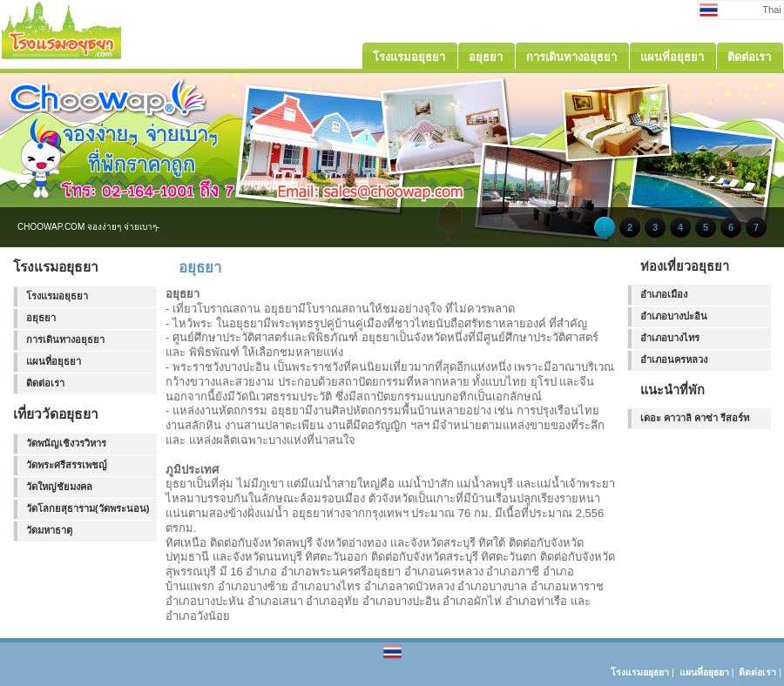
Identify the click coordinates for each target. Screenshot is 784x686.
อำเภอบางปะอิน (674, 316)
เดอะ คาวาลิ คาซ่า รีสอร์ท (695, 418)
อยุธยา (41, 318)
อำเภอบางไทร (670, 338)
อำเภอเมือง (664, 294)
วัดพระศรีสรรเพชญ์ (67, 465)
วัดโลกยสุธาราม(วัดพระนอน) (88, 508)
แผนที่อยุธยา (54, 361)
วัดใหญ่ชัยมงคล (59, 487)
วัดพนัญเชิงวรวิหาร (66, 443)
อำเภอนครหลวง (674, 360)
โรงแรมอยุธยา (57, 296)
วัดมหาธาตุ (49, 530)
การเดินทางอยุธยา (65, 340)
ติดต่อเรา (45, 383)
